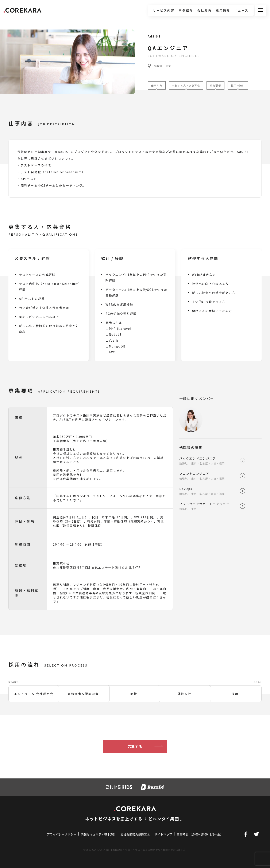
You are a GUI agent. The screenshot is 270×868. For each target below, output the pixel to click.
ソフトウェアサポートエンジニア (210, 506)
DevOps (210, 491)
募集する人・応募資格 (186, 85)
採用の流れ (238, 85)
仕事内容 (157, 85)
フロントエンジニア (210, 476)
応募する (135, 748)
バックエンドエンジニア (210, 461)
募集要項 (215, 85)
